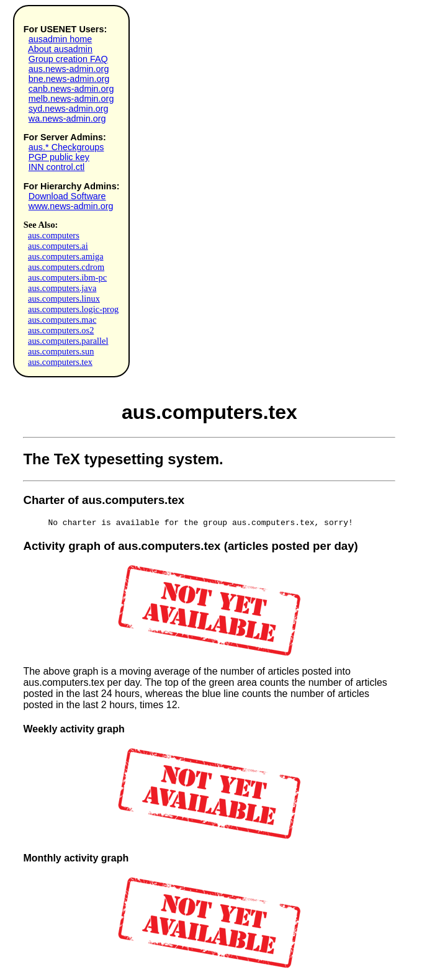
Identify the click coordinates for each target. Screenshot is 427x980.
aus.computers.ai (58, 246)
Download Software (67, 196)
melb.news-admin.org (71, 99)
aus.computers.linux (64, 299)
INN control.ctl (56, 167)
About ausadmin (60, 49)
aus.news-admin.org (69, 69)
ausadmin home (60, 39)
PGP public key (59, 157)
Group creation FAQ (68, 59)
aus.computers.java (62, 288)
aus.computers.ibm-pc (67, 277)
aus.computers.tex (60, 362)
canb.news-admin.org (71, 89)
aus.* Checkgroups (66, 147)
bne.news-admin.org (69, 79)
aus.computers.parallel (68, 341)
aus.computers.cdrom (66, 267)
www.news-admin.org (71, 206)
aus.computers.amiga (65, 256)
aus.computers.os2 (61, 330)
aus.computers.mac (62, 320)
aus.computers (54, 235)
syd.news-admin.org (69, 109)
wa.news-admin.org (67, 119)
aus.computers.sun (61, 351)
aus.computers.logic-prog (73, 309)
